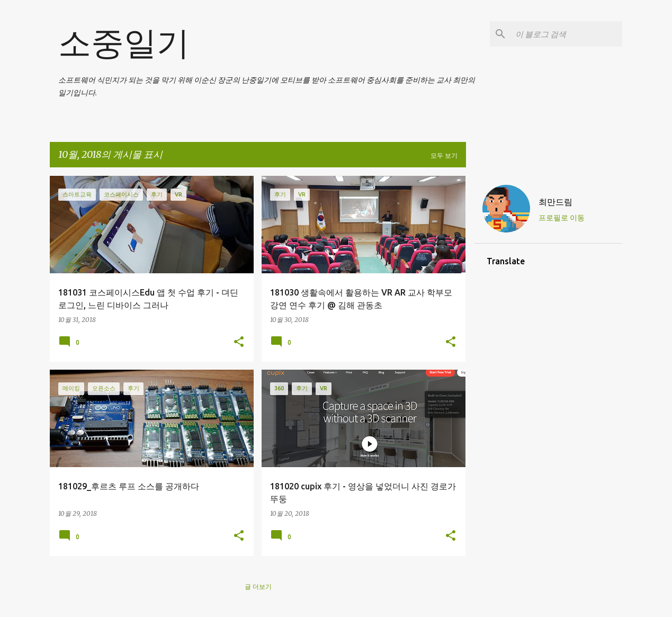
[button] (239, 342)
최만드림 (555, 202)
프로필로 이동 (562, 218)
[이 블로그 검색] (567, 34)
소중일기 (124, 42)
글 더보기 (258, 587)
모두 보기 (444, 155)
